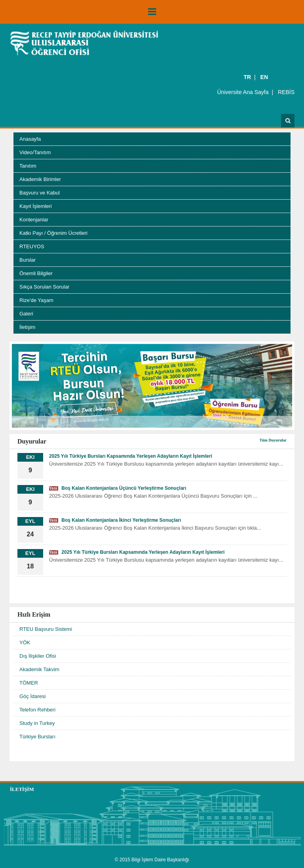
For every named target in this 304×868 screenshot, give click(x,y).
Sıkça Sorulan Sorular (44, 287)
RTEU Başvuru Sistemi (46, 629)
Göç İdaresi (32, 696)
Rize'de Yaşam (36, 300)
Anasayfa (30, 139)
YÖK (25, 643)
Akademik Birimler (40, 179)
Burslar (28, 260)
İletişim (27, 327)
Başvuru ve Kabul (40, 193)
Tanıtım (28, 166)
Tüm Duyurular (273, 440)
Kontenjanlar (34, 220)
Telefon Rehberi (37, 710)
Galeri (26, 314)
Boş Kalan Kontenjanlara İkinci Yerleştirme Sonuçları (115, 520)
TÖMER (29, 683)
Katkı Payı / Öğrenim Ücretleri (53, 233)
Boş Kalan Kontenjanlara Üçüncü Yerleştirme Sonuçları (118, 488)
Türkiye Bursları (37, 737)
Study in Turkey (37, 723)
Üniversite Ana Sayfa (243, 92)
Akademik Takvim (39, 669)
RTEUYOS (32, 246)
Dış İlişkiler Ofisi (38, 656)
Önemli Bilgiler (36, 273)
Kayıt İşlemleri (36, 206)
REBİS (286, 92)
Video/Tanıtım (35, 152)
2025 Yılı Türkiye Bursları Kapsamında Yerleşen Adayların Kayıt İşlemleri (131, 456)
